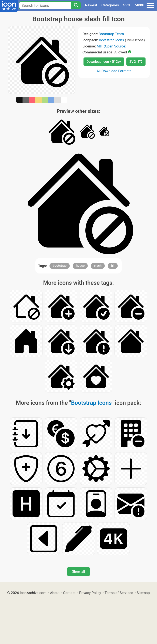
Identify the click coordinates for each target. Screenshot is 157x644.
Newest (91, 5)
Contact (69, 593)
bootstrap (60, 266)
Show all (78, 572)
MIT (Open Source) (112, 46)
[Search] (76, 5)
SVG (127, 5)
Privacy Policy (90, 593)
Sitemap (143, 593)
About (55, 593)
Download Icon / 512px (104, 62)
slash (98, 266)
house (80, 266)
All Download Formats (114, 71)
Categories (110, 5)
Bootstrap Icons (112, 40)
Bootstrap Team (111, 34)
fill (113, 266)
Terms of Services (119, 593)
